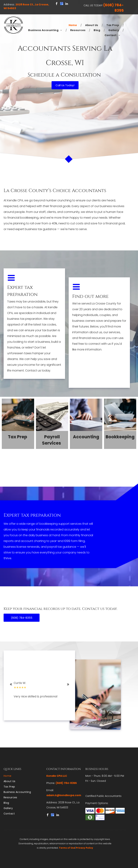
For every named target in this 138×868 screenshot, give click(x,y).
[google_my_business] (62, 4)
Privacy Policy (85, 848)
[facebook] (57, 4)
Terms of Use (67, 848)
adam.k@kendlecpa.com (64, 795)
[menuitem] (73, 25)
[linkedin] (67, 4)
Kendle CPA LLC (57, 776)
